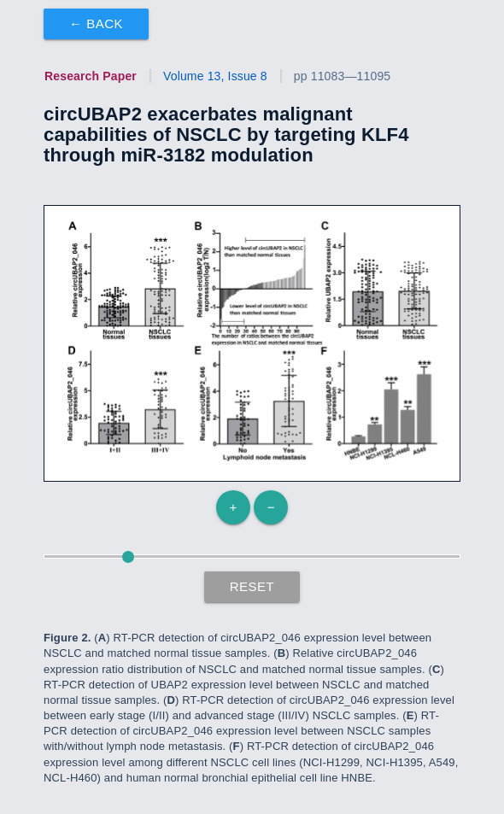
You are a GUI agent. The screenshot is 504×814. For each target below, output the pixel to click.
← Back (96, 23)
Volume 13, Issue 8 (215, 76)
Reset (252, 586)
